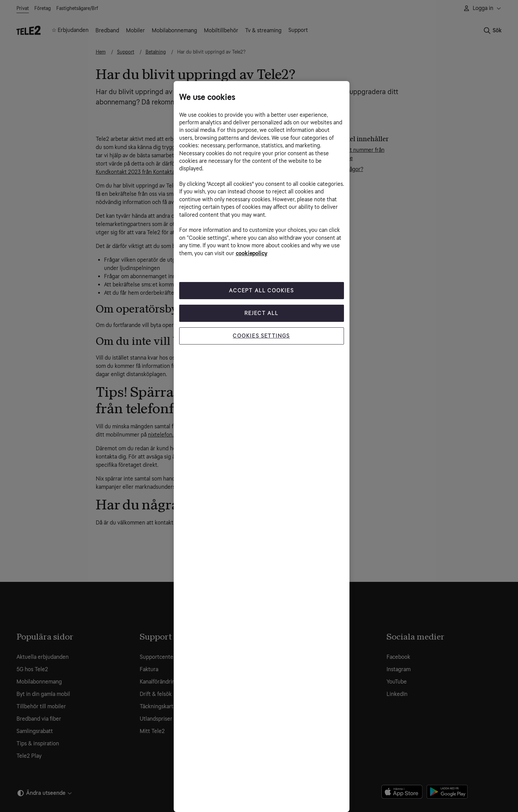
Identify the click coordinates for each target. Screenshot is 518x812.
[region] (262, 447)
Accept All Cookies (261, 290)
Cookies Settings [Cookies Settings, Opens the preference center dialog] (261, 336)
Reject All (262, 313)
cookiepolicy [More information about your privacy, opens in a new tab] (252, 253)
